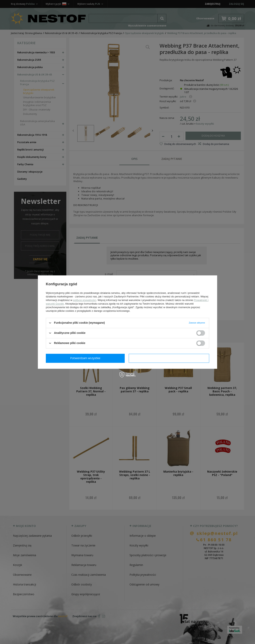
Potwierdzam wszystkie (170, 358)
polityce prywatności (85, 300)
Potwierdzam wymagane (86, 358)
